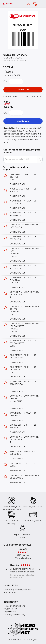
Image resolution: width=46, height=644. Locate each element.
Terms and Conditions (14, 606)
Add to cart (23, 90)
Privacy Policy (10, 609)
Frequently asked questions (17, 590)
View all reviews (23, 558)
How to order (10, 593)
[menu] (41, 4)
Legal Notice (10, 612)
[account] (29, 4)
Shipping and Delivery (14, 615)
